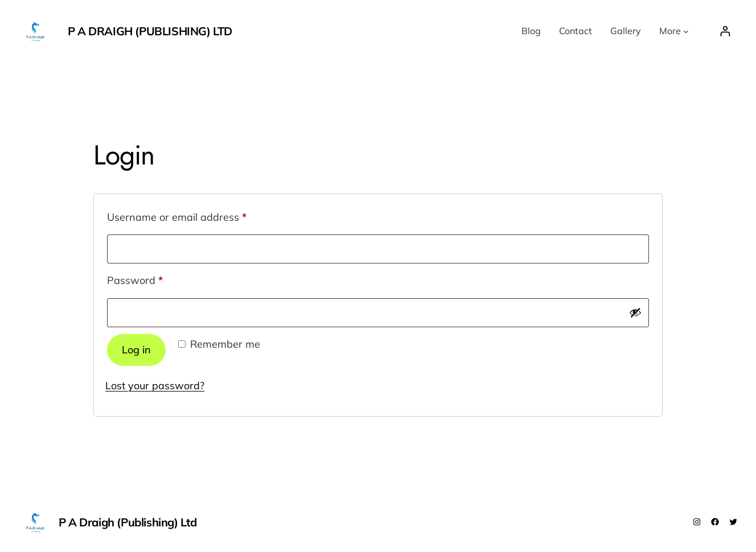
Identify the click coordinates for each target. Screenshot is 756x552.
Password (156, 279)
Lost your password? (155, 386)
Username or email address (198, 215)
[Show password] (635, 312)
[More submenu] (686, 31)
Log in (136, 350)
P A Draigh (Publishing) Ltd (150, 31)
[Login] (725, 31)
